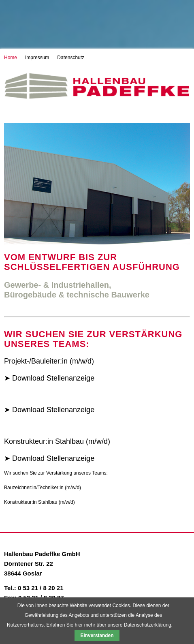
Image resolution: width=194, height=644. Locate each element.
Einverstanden (97, 635)
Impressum (37, 58)
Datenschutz (71, 58)
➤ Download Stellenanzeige (49, 378)
